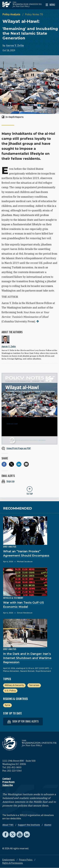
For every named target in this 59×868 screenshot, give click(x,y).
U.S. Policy (10, 691)
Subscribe (8, 785)
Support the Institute (29, 825)
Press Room (8, 782)
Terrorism (34, 685)
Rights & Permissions (13, 863)
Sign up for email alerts (23, 721)
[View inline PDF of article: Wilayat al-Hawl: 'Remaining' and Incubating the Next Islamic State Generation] (29, 448)
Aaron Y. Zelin (15, 45)
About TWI (8, 825)
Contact (7, 779)
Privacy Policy (26, 860)
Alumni (48, 825)
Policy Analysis (12, 14)
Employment (9, 860)
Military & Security (14, 685)
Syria (7, 705)
